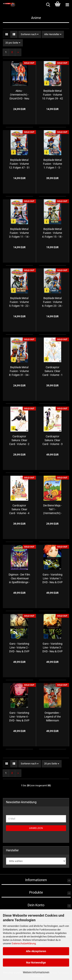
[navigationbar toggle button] (67, 5)
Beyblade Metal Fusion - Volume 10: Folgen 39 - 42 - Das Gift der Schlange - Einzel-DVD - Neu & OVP (53, 95)
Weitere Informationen (36, 972)
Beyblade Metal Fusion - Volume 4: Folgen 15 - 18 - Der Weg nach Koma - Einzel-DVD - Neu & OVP (52, 233)
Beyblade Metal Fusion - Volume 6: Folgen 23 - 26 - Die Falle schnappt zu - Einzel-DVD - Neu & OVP (52, 302)
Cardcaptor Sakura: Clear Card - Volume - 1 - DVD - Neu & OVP (53, 371)
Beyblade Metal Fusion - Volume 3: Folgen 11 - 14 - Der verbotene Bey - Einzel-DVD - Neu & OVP (19, 233)
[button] (7, 34)
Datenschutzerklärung (24, 943)
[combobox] (30, 34)
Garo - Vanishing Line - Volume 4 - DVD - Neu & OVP (19, 717)
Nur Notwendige (36, 963)
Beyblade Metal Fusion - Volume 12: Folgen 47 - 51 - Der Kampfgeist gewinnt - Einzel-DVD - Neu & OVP (19, 164)
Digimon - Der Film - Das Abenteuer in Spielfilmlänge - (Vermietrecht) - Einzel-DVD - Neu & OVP (19, 579)
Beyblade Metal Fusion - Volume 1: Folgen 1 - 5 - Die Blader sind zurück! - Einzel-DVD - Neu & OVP (53, 164)
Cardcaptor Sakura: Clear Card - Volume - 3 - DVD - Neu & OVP (53, 440)
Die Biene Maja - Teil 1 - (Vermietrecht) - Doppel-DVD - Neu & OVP (53, 509)
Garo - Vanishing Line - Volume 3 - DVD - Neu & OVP (53, 648)
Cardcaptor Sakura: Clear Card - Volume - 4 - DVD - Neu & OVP (19, 509)
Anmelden (36, 828)
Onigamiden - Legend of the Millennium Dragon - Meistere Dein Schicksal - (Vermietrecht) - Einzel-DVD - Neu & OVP (53, 717)
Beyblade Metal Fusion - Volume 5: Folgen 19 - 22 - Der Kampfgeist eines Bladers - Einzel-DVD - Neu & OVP (19, 302)
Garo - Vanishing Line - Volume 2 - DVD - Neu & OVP (19, 648)
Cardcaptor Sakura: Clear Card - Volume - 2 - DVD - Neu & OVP (19, 440)
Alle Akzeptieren (36, 951)
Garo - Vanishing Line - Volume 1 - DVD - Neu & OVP (53, 578)
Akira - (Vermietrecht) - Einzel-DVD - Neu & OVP (19, 95)
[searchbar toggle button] (48, 5)
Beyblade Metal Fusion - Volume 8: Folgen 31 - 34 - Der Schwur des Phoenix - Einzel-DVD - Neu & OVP (19, 371)
